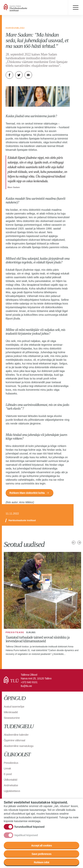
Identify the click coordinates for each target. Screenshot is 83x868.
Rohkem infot (41, 862)
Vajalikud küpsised (26, 835)
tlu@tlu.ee (26, 686)
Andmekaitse (11, 785)
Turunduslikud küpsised (29, 827)
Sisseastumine (12, 718)
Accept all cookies (41, 846)
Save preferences (42, 854)
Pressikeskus (11, 763)
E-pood (8, 774)
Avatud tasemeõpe (14, 707)
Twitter (19, 75)
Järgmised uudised (79, 543)
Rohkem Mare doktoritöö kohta (27, 493)
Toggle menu (75, 7)
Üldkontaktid (10, 780)
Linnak (7, 768)
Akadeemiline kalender (16, 735)
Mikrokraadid (11, 712)
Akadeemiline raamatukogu (19, 746)
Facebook (9, 75)
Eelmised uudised (74, 543)
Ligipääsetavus (12, 791)
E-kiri (28, 75)
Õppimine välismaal (14, 740)
